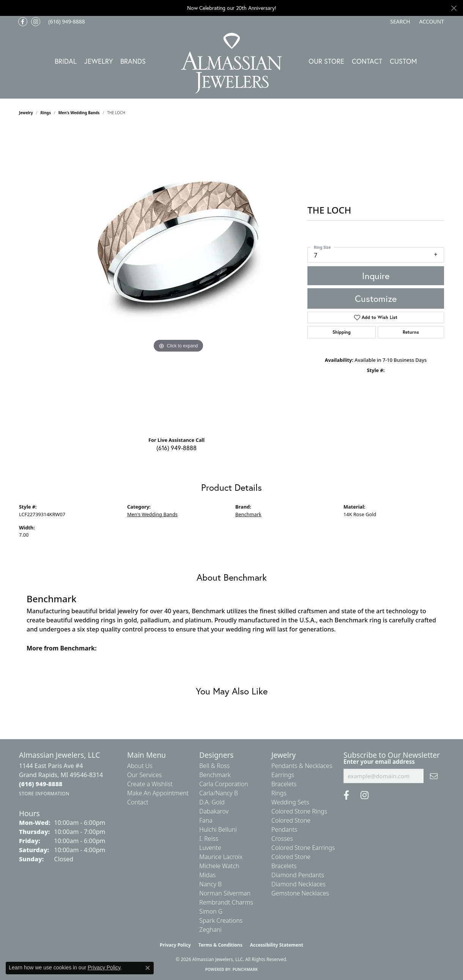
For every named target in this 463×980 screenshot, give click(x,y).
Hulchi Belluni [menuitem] (218, 829)
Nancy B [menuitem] (210, 884)
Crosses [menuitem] (282, 839)
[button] (399, 22)
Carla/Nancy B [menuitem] (219, 793)
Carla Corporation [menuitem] (224, 784)
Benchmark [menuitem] (215, 775)
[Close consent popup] (148, 968)
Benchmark (248, 514)
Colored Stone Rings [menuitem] (299, 811)
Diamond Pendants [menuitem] (298, 875)
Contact (367, 61)
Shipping (342, 332)
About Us (140, 766)
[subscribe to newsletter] (434, 776)
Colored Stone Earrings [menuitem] (303, 848)
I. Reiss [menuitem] (209, 839)
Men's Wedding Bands (79, 113)
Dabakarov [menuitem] (214, 811)
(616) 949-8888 (176, 448)
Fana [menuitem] (206, 820)
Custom (403, 61)
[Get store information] (44, 794)
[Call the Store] (41, 784)
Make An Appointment (158, 793)
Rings (46, 113)
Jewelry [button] (98, 61)
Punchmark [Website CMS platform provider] (245, 969)
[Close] (454, 8)
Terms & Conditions (220, 945)
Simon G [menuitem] (211, 911)
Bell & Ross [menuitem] (214, 766)
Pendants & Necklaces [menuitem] (302, 766)
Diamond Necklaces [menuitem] (298, 884)
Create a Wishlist (150, 784)
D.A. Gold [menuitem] (212, 802)
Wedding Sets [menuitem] (290, 802)
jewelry (26, 113)
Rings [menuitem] (279, 793)
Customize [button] (376, 298)
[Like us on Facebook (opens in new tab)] (23, 22)
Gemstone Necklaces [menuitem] (300, 893)
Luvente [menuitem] (210, 848)
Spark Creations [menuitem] (221, 920)
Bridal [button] (66, 61)
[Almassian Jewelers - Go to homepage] (232, 63)
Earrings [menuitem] (283, 775)
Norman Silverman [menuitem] (225, 893)
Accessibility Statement (277, 945)
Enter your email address (379, 762)
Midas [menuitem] (207, 875)
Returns (411, 332)
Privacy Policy (175, 945)
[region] (178, 279)
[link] (66, 22)
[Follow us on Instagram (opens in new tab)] (36, 22)
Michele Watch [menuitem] (219, 866)
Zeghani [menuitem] (210, 930)
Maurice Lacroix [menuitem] (221, 857)
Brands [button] (133, 61)
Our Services (144, 775)
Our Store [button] (326, 61)
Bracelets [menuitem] (284, 784)
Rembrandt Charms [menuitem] (226, 902)
